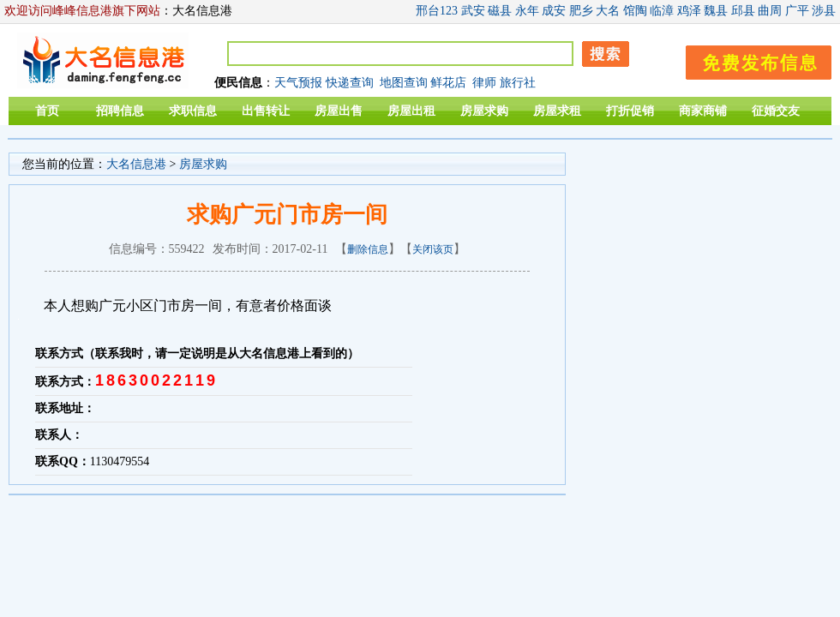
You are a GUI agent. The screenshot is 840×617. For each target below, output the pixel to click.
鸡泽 (689, 11)
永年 (527, 11)
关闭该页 (433, 249)
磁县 (500, 11)
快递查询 (350, 83)
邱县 (743, 11)
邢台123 (437, 11)
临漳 (662, 11)
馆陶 (635, 11)
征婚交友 (776, 111)
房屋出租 (411, 111)
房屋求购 (484, 111)
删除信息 (368, 249)
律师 (484, 83)
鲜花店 (448, 83)
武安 (473, 11)
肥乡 (581, 11)
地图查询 (404, 83)
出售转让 (266, 111)
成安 (554, 11)
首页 (47, 111)
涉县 (824, 11)
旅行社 (518, 83)
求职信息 (193, 111)
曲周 (770, 11)
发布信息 (750, 60)
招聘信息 (120, 111)
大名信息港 (136, 164)
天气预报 (298, 83)
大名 (608, 11)
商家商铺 (703, 111)
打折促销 (630, 111)
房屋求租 (557, 111)
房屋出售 (339, 111)
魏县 (716, 11)
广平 (797, 11)
